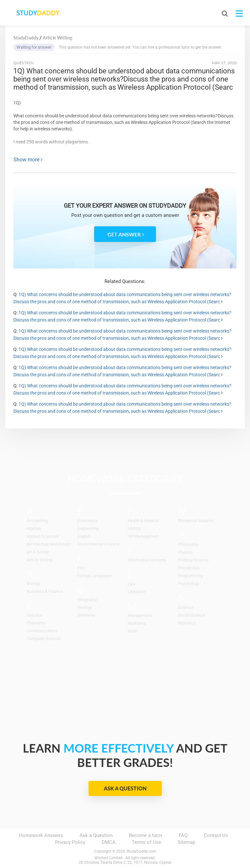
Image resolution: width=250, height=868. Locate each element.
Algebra (34, 528)
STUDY (40, 13)
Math (132, 631)
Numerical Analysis (196, 521)
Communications (42, 631)
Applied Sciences (43, 536)
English (84, 536)
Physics (185, 552)
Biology (33, 584)
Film (81, 568)
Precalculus (189, 568)
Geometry (86, 615)
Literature (136, 592)
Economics (87, 521)
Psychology (189, 584)
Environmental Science (98, 544)
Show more (28, 160)
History (134, 528)
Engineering (88, 528)
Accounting (37, 521)
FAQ (183, 835)
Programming (190, 576)
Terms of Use (146, 842)
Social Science (192, 615)
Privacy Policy (70, 842)
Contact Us (216, 835)
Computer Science (44, 639)
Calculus (35, 615)
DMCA (109, 842)
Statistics (187, 623)
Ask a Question (125, 788)
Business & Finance (45, 591)
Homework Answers (41, 835)
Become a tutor (146, 835)
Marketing (137, 623)
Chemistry (36, 623)
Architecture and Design (49, 544)
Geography (87, 599)
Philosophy (188, 544)
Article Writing (40, 560)
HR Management (143, 536)
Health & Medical (143, 521)
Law (132, 584)
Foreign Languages (95, 576)
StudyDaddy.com (141, 851)
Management (140, 615)
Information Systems (147, 560)
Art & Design (38, 552)
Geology (85, 607)
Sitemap (186, 842)
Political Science (193, 560)
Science (186, 607)
